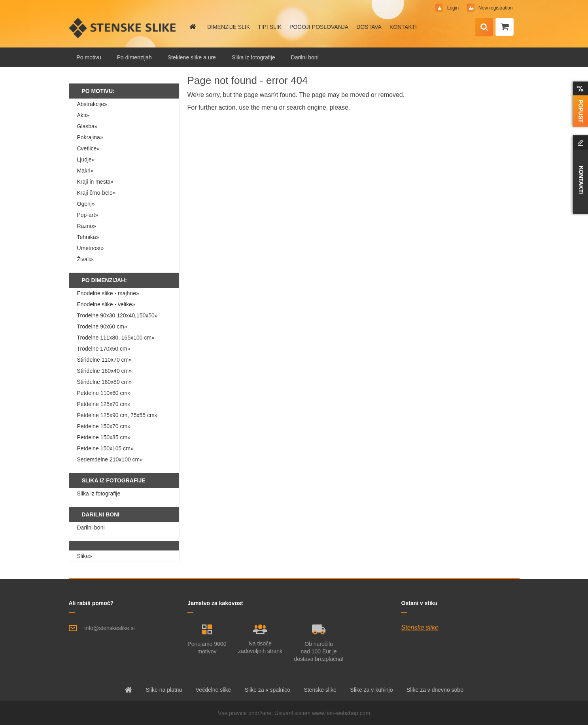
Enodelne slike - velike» (106, 304)
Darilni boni (305, 57)
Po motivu (89, 57)
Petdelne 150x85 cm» (104, 437)
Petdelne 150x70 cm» (104, 426)
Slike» (85, 556)
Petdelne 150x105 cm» (105, 448)
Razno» (87, 226)
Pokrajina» (90, 137)
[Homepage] (192, 27)
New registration (495, 8)
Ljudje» (86, 159)
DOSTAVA (369, 27)
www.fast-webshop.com (341, 713)
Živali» (85, 259)
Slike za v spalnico (268, 690)
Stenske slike (420, 627)
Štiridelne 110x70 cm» (105, 360)
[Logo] (123, 28)
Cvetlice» (89, 148)
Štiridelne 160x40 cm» (105, 371)
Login (453, 8)
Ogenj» (86, 204)
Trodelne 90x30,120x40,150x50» (117, 315)
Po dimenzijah (134, 57)
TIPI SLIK (270, 27)
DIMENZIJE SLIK (229, 27)
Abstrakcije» (92, 104)
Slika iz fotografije (253, 57)
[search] (484, 27)
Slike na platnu (164, 690)
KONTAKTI (403, 27)
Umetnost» (91, 248)
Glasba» (87, 126)
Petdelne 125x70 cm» (104, 404)
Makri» (85, 171)
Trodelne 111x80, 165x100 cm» (116, 338)
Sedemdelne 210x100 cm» (110, 459)
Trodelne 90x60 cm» (102, 326)
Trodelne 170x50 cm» (104, 349)
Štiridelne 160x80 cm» (105, 382)
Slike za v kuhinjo (371, 690)
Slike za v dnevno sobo (435, 690)
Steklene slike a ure (192, 57)
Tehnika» (88, 237)
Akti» (83, 115)
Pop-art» (88, 215)
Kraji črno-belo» (96, 193)
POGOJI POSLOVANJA (319, 27)
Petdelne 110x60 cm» (104, 393)
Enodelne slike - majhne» (108, 293)
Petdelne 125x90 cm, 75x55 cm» (117, 415)
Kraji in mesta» (95, 182)
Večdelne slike (214, 690)
